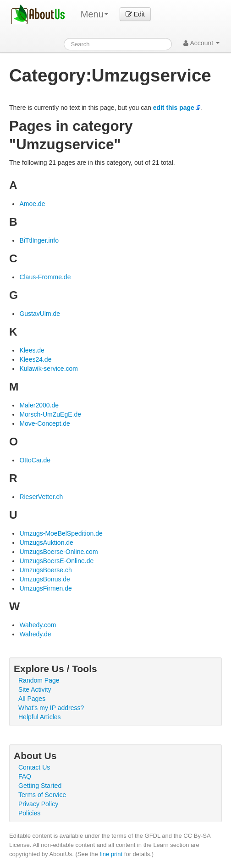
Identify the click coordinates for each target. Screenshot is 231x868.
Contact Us (34, 767)
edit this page (174, 108)
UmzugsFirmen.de (45, 588)
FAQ (25, 776)
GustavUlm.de (40, 314)
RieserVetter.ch (41, 497)
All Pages (32, 699)
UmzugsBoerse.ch (45, 570)
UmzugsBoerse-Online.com (58, 552)
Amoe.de (32, 204)
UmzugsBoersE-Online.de (56, 561)
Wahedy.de (35, 634)
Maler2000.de (39, 405)
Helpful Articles (40, 717)
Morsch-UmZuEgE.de (50, 414)
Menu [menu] (94, 14)
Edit (135, 14)
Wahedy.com (38, 625)
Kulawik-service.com (49, 369)
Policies (29, 813)
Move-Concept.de (45, 423)
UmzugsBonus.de (45, 579)
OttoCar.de (35, 460)
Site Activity (35, 689)
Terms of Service (42, 795)
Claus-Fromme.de (45, 277)
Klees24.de (35, 359)
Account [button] (201, 43)
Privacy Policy (38, 804)
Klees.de (32, 350)
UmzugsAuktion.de (46, 542)
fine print (111, 854)
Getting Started (40, 786)
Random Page (39, 680)
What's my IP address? (51, 708)
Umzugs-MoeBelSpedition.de (61, 533)
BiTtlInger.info (39, 240)
